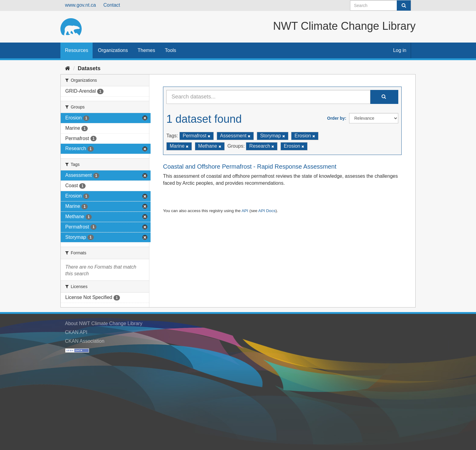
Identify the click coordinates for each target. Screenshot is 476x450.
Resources (76, 50)
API (245, 211)
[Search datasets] (381, 5)
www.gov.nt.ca (80, 5)
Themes (146, 50)
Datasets (89, 68)
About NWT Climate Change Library (104, 323)
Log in (400, 50)
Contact (112, 5)
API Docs (267, 211)
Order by (336, 118)
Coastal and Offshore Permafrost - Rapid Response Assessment (250, 167)
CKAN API (76, 332)
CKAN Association (85, 341)
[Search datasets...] (268, 97)
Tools (170, 50)
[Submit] (404, 5)
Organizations (113, 50)
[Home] (68, 68)
